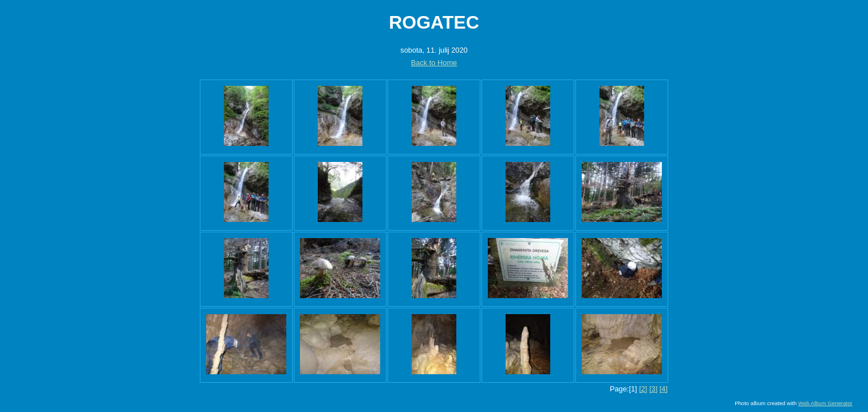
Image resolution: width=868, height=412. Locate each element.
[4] (664, 389)
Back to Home (434, 63)
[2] (643, 389)
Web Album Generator (825, 403)
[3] (653, 389)
